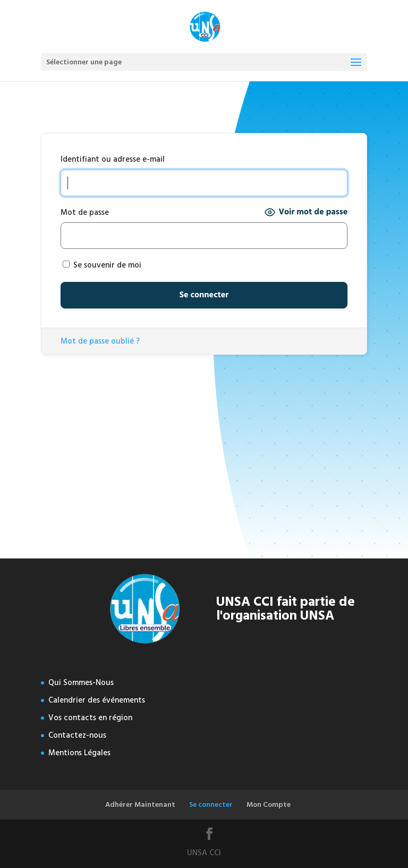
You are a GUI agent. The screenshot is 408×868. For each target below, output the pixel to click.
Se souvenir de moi (102, 265)
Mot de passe (85, 212)
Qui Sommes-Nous (81, 683)
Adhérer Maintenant (140, 804)
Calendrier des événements (97, 700)
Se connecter (211, 804)
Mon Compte (269, 804)
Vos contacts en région (90, 718)
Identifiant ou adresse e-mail (113, 159)
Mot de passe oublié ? (100, 341)
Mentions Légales (79, 753)
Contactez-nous (77, 735)
